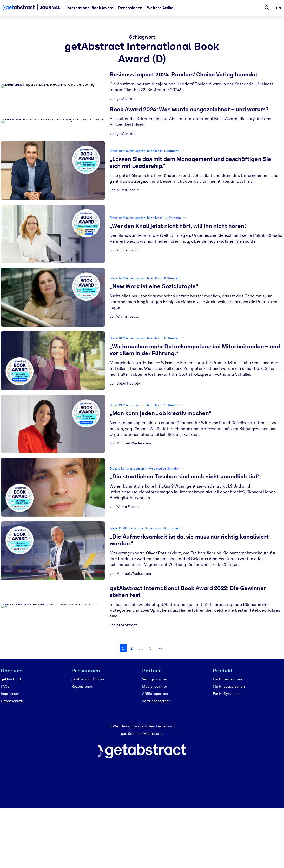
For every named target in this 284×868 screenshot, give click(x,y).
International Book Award (90, 8)
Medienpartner (155, 687)
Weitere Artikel (161, 8)
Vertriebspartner (156, 701)
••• (183, 151)
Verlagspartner (155, 679)
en (278, 8)
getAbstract (11, 679)
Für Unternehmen (227, 679)
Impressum (10, 694)
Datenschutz (12, 701)
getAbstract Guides (88, 679)
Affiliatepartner (155, 694)
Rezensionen (130, 8)
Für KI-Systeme (226, 694)
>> (160, 648)
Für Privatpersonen (229, 687)
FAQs (5, 687)
